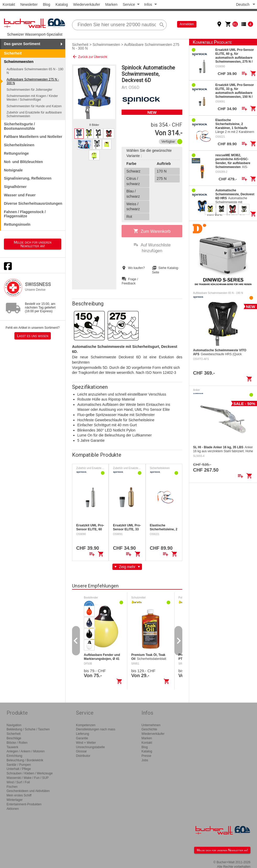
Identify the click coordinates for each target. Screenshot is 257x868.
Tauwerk (12, 747)
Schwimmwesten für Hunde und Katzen (34, 106)
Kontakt (9, 4)
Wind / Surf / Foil (18, 782)
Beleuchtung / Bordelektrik (25, 760)
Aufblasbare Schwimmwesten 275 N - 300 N (33, 81)
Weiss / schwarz (133, 207)
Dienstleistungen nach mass (96, 729)
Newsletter (29, 4)
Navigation (14, 725)
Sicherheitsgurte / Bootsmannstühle (19, 126)
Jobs (145, 760)
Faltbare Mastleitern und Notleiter (33, 137)
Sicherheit (13, 53)
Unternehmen (151, 725)
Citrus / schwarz (133, 181)
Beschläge (14, 738)
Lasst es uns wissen (33, 336)
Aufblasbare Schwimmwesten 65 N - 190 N (35, 71)
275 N (162, 179)
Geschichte (149, 729)
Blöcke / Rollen (17, 743)
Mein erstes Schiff (19, 795)
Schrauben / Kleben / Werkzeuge (30, 773)
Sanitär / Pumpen (19, 765)
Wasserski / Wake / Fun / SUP (28, 778)
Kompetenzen (86, 725)
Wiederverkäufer (87, 4)
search (162, 25)
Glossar (81, 751)
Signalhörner (15, 187)
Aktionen (13, 809)
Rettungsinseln (17, 224)
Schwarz (133, 171)
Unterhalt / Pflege (19, 769)
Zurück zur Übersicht (90, 57)
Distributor (83, 756)
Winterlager (15, 800)
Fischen (12, 787)
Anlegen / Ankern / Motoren (26, 751)
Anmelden (187, 24)
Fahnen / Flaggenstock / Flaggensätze (25, 214)
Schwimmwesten (106, 45)
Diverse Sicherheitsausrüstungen (33, 203)
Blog (47, 4)
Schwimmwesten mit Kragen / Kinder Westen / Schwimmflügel (32, 98)
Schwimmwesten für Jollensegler (29, 90)
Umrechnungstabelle (90, 747)
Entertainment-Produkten (24, 804)
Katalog (62, 4)
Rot (129, 217)
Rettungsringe (16, 153)
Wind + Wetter (86, 743)
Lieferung (83, 734)
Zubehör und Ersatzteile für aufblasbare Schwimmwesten (34, 114)
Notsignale (13, 170)
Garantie (82, 738)
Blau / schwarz (133, 194)
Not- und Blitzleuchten (23, 162)
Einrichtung (14, 756)
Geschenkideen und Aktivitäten (28, 791)
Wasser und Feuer (20, 195)
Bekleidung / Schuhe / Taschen (28, 729)
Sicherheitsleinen (19, 145)
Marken (111, 4)
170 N (162, 171)
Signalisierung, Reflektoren (28, 178)
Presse (146, 756)
